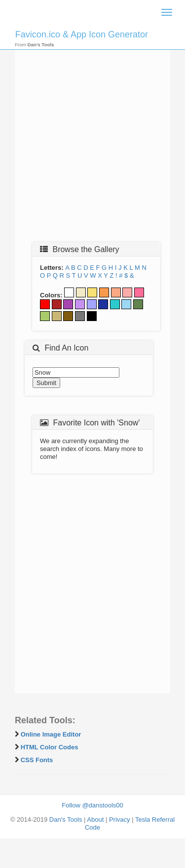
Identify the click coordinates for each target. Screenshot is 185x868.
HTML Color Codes (50, 747)
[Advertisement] (92, 140)
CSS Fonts (37, 760)
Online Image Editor (51, 734)
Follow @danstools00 (92, 805)
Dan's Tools (66, 820)
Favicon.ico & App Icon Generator (82, 34)
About (95, 820)
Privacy (120, 820)
